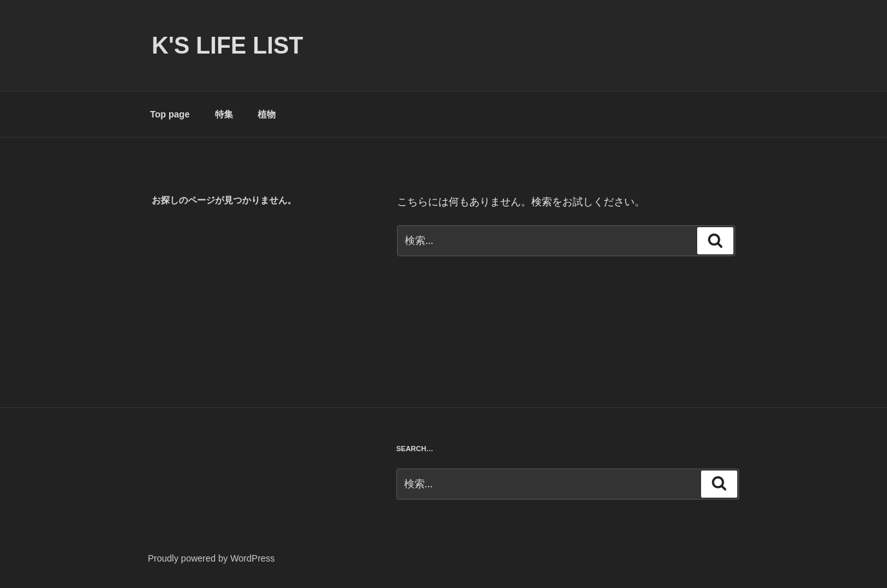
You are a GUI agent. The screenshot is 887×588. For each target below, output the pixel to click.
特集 (224, 114)
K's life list (228, 46)
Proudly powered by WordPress (211, 558)
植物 (267, 114)
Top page (170, 114)
